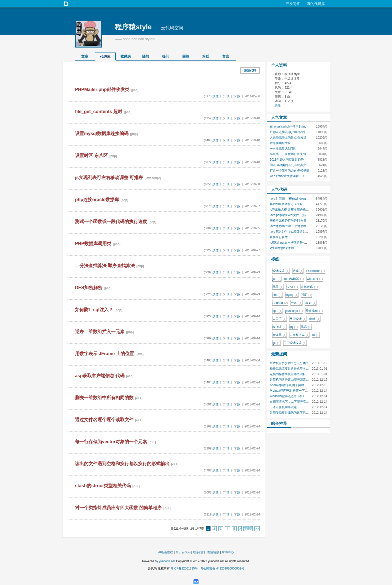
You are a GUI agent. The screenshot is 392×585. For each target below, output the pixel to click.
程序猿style (133, 27)
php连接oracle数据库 (97, 200)
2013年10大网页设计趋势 (287, 160)
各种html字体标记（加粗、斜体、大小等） (298, 204)
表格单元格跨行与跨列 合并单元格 (293, 221)
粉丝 (206, 56)
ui (316, 335)
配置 (278, 287)
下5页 (248, 529)
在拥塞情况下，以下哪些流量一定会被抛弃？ (300, 402)
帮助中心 (228, 552)
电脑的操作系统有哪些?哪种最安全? (294, 374)
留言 (226, 56)
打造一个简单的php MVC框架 (289, 171)
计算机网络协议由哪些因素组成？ (292, 380)
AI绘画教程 (166, 552)
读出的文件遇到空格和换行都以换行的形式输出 (122, 464)
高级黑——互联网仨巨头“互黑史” (292, 154)
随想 (146, 56)
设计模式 (281, 271)
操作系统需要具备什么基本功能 (291, 369)
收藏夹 (126, 56)
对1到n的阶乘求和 (282, 248)
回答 (186, 56)
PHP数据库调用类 (93, 244)
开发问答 (293, 4)
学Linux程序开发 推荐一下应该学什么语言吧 (299, 391)
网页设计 (298, 319)
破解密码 (309, 287)
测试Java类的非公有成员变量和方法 (294, 165)
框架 (311, 303)
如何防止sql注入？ (94, 310)
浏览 (215, 96)
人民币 (279, 319)
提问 (166, 56)
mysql (292, 295)
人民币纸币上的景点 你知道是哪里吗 (294, 138)
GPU (292, 287)
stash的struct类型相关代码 (103, 486)
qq (294, 327)
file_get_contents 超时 (99, 112)
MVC (296, 303)
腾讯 (306, 327)
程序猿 (279, 327)
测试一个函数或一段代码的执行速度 (111, 222)
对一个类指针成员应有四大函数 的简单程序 (118, 508)
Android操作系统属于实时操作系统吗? (295, 385)
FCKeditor (315, 271)
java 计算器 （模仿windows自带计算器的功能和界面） (306, 199)
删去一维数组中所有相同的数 (104, 398)
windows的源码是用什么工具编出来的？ (296, 396)
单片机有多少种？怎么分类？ (289, 363)
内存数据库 (299, 335)
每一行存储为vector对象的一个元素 (111, 442)
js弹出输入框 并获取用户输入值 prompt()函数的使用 (304, 210)
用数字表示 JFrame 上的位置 (104, 354)
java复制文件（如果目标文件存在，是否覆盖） (301, 232)
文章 (85, 56)
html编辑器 (294, 279)
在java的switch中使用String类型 (291, 127)
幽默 (315, 319)
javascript (294, 311)
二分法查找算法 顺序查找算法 (105, 266)
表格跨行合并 (279, 237)
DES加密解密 (89, 288)
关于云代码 (183, 552)
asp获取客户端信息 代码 (100, 376)
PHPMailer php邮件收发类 (102, 90)
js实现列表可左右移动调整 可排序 (109, 178)
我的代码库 (316, 4)
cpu (277, 311)
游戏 (298, 271)
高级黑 (279, 335)
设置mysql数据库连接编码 (102, 134)
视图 (307, 295)
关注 (278, 106)
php (277, 295)
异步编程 (314, 311)
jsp (277, 279)
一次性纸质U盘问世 (283, 149)
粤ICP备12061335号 (184, 568)
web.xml (315, 279)
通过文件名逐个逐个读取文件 (104, 420)
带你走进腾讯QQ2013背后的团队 (292, 132)
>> (257, 529)
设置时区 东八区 (91, 156)
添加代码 (250, 71)
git (276, 343)
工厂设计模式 (295, 343)
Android (280, 303)
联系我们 (199, 552)
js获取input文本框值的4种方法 (290, 243)
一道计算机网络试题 (283, 407)
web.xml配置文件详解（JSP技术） (293, 176)
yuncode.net (167, 561)
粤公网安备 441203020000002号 (222, 568)
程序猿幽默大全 (280, 143)
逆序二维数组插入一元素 (100, 332)
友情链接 (213, 552)
